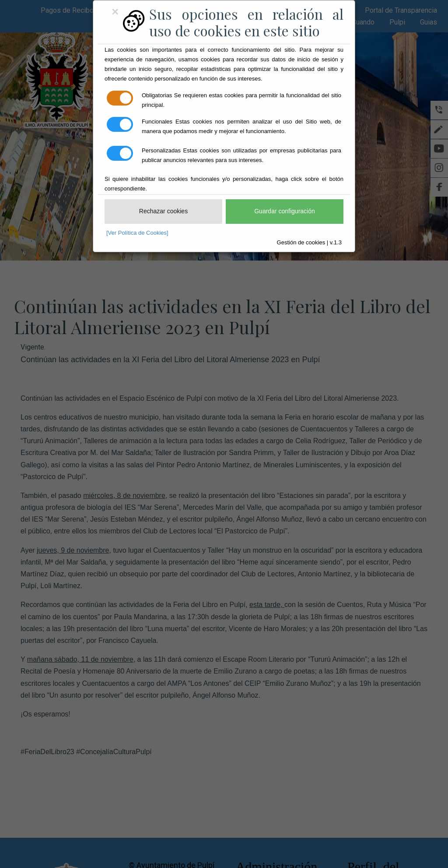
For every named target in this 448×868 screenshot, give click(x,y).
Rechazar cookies (163, 211)
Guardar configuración (285, 211)
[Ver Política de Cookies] (137, 233)
